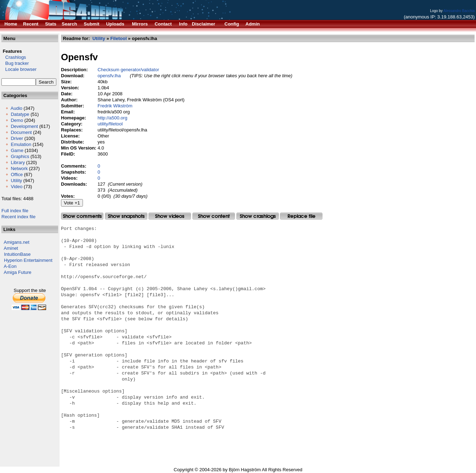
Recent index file (18, 217)
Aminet (11, 248)
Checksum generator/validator (128, 70)
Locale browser (19, 69)
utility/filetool (110, 124)
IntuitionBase (17, 254)
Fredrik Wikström (115, 106)
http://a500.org (112, 118)
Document (21, 132)
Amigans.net (17, 242)
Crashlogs (14, 57)
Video (16, 187)
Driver (17, 138)
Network (19, 168)
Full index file (15, 211)
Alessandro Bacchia (459, 11)
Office (17, 174)
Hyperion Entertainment (28, 260)
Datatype (20, 114)
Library (18, 162)
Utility (16, 181)
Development (24, 126)
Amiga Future (18, 272)
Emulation (21, 144)
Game (17, 150)
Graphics (20, 156)
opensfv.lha (109, 76)
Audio (16, 108)
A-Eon (10, 266)
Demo (17, 120)
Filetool (118, 38)
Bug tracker (15, 63)
